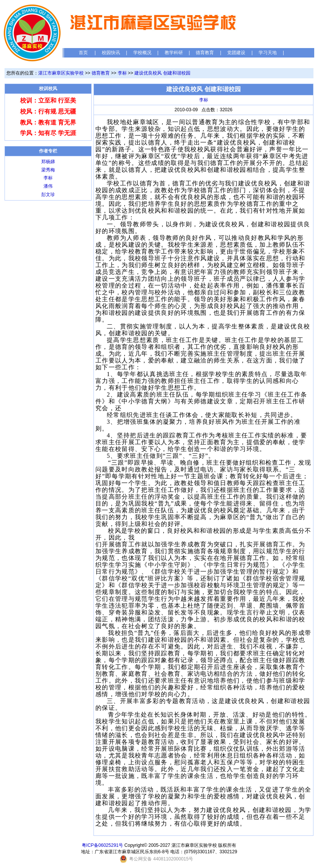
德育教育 (205, 53)
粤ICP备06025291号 (102, 845)
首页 (83, 53)
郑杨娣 (48, 162)
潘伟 (48, 186)
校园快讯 (111, 53)
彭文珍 (48, 194)
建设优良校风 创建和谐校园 (162, 73)
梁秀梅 (48, 170)
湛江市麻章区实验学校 (61, 73)
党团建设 (236, 53)
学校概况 (142, 53)
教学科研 (174, 53)
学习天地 (268, 53)
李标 (122, 73)
